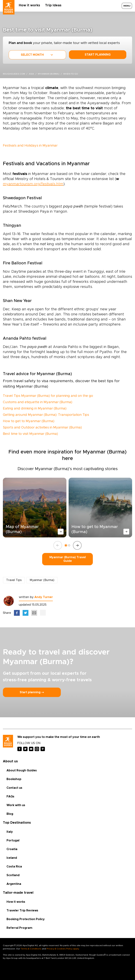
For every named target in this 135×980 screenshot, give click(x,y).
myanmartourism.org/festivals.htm (33, 184)
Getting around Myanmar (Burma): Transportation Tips (46, 415)
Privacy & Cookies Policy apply (63, 949)
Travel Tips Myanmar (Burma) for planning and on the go (48, 396)
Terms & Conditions (31, 949)
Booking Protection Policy (26, 919)
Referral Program (19, 928)
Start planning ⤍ (32, 692)
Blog (10, 814)
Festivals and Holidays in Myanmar (30, 146)
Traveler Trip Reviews (22, 911)
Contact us (14, 788)
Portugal (13, 840)
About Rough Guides (22, 770)
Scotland (13, 875)
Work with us (16, 805)
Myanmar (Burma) (49, 74)
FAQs (10, 797)
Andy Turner (44, 597)
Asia (31, 74)
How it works (29, 5)
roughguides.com (14, 74)
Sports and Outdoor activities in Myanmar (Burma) (42, 428)
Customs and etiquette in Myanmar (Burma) (38, 402)
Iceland (12, 858)
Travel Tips (14, 580)
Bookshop (14, 779)
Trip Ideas (53, 5)
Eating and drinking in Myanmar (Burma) (35, 409)
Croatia (12, 849)
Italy (10, 832)
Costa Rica (14, 867)
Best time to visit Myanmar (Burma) (30, 434)
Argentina (14, 884)
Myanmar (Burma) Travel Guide (68, 559)
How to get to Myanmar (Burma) (29, 421)
